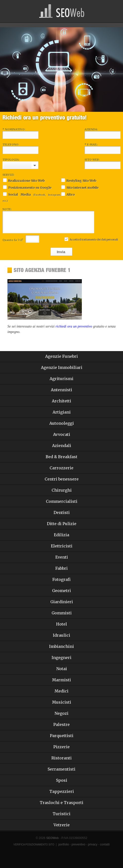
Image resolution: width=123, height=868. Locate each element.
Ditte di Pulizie (62, 524)
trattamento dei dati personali (100, 240)
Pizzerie (61, 747)
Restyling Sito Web (78, 180)
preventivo (78, 844)
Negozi (61, 713)
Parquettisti (62, 736)
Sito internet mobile (80, 187)
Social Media (32, 197)
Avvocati (62, 434)
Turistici (61, 814)
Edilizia (61, 535)
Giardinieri (62, 602)
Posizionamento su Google (27, 187)
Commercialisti (62, 501)
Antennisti (61, 390)
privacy (93, 844)
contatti (105, 844)
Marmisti (61, 680)
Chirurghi (62, 490)
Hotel (61, 624)
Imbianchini (61, 646)
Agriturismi (61, 379)
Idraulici (61, 635)
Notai (62, 669)
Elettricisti (62, 546)
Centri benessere (62, 479)
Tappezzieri (62, 791)
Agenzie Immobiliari (62, 367)
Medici (61, 691)
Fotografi (61, 579)
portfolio (64, 844)
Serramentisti (61, 769)
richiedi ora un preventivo (74, 326)
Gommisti (62, 613)
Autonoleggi (62, 423)
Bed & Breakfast (61, 457)
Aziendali (62, 446)
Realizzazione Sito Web (24, 180)
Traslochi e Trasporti (61, 803)
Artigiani (62, 412)
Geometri (61, 591)
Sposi (62, 780)
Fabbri (61, 568)
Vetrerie (62, 825)
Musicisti (62, 702)
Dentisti (62, 512)
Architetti (61, 401)
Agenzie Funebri (61, 356)
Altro (68, 194)
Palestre (61, 724)
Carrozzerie (61, 468)
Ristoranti (61, 758)
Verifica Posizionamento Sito (34, 845)
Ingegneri (61, 658)
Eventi (62, 557)
